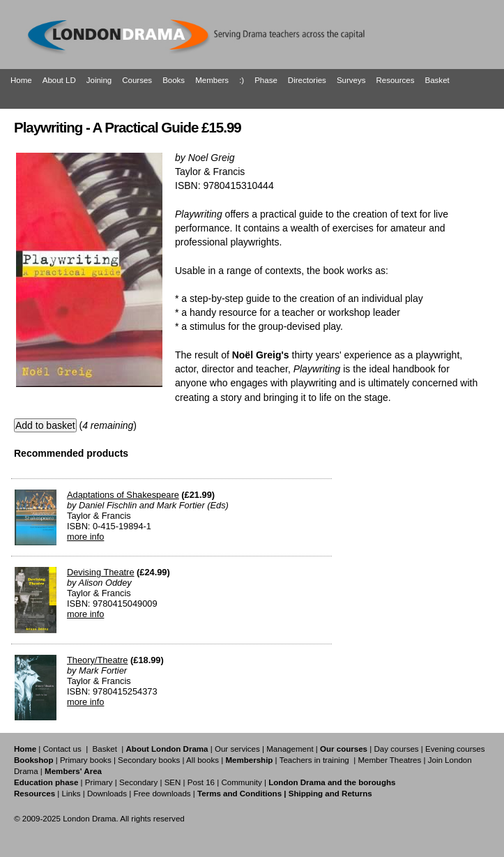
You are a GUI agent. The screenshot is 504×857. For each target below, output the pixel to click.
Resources (395, 80)
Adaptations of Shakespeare (123, 495)
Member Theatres (389, 760)
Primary (99, 782)
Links (71, 794)
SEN (173, 782)
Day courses (396, 749)
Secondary (138, 782)
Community (241, 782)
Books (174, 80)
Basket (437, 80)
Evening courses (455, 749)
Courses (137, 80)
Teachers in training (314, 760)
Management (290, 749)
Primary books (86, 760)
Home (21, 80)
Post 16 (201, 782)
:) (242, 80)
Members (212, 80)
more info (85, 537)
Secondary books (149, 760)
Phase (266, 80)
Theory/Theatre (98, 660)
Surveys (351, 80)
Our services (237, 749)
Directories (307, 80)
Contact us (62, 749)
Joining (99, 80)
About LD (59, 80)
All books (203, 760)
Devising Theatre (101, 572)
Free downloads (162, 794)
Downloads (107, 794)
